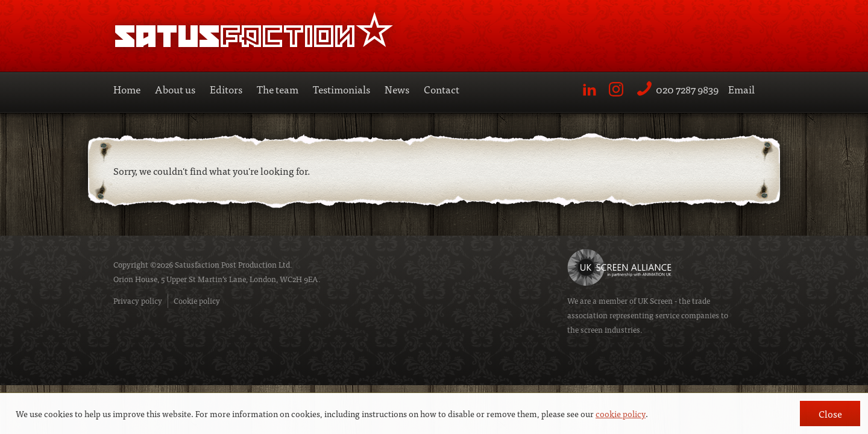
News (397, 89)
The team (278, 89)
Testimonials (341, 89)
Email (741, 89)
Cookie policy (197, 300)
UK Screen (655, 300)
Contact (442, 89)
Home (127, 89)
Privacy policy (138, 300)
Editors (226, 89)
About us (175, 89)
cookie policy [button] (621, 414)
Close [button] (830, 414)
